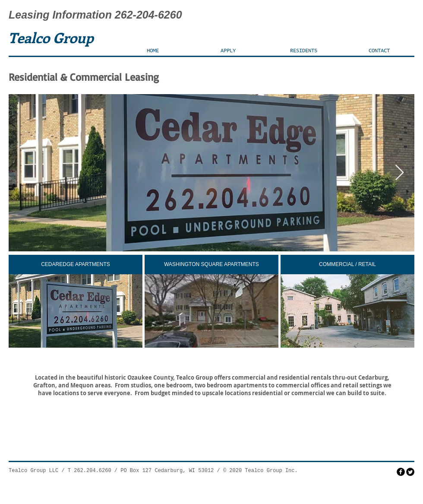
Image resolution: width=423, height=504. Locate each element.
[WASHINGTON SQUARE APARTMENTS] (211, 265)
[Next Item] (399, 173)
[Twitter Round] (410, 472)
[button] (228, 51)
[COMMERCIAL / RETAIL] (347, 265)
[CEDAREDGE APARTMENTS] (76, 265)
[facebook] (401, 472)
